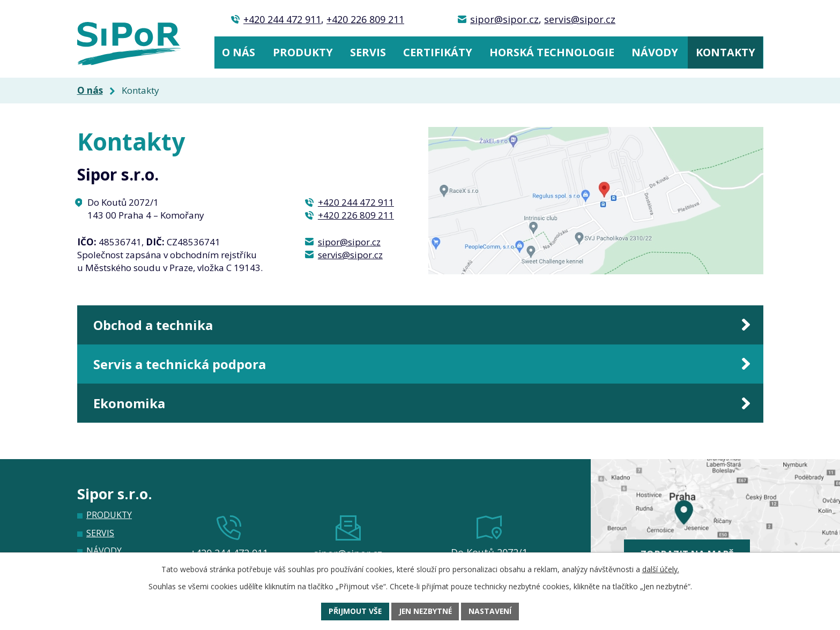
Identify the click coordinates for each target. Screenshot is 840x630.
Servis (368, 52)
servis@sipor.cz (580, 19)
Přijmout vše (354, 612)
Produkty (303, 52)
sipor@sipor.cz (504, 19)
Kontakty (726, 52)
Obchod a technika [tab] (157, 326)
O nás (239, 52)
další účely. (661, 569)
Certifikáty (438, 52)
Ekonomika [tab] (132, 409)
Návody (655, 52)
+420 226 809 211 (365, 19)
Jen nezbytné (425, 612)
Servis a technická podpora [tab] (184, 367)
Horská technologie (552, 52)
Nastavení (491, 612)
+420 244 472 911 (282, 19)
